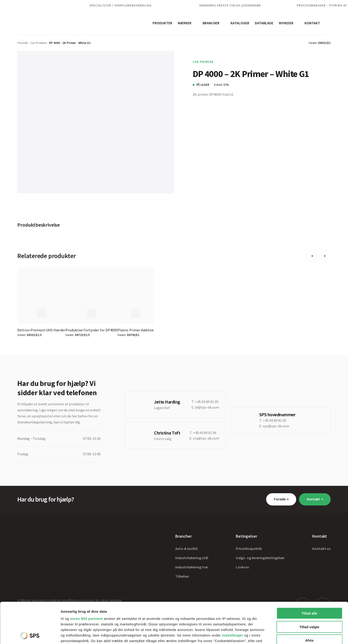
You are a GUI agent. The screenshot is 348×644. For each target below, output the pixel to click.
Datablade (264, 23)
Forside (23, 43)
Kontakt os (322, 548)
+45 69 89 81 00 (275, 420)
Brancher (211, 23)
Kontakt (312, 23)
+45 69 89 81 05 (207, 402)
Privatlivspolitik (249, 548)
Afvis (310, 600)
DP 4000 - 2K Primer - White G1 (70, 43)
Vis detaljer (240, 635)
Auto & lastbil (186, 548)
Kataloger (240, 23)
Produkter (162, 23)
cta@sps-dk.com (206, 438)
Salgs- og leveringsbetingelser (260, 558)
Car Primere (38, 43)
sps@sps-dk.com (276, 426)
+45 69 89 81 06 (205, 433)
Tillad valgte (309, 586)
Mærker (185, 23)
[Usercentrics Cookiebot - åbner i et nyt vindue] (30, 635)
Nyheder (286, 23)
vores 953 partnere (86, 578)
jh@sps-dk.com (207, 407)
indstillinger (233, 595)
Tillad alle (309, 573)
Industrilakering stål (192, 558)
